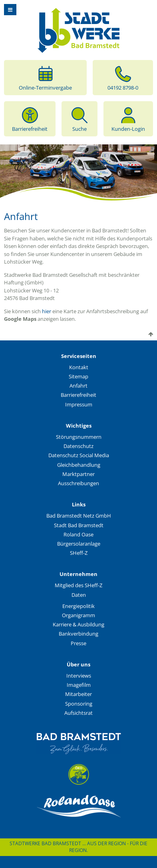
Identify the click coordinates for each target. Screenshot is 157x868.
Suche (79, 119)
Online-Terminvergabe (45, 78)
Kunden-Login (128, 119)
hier (47, 311)
